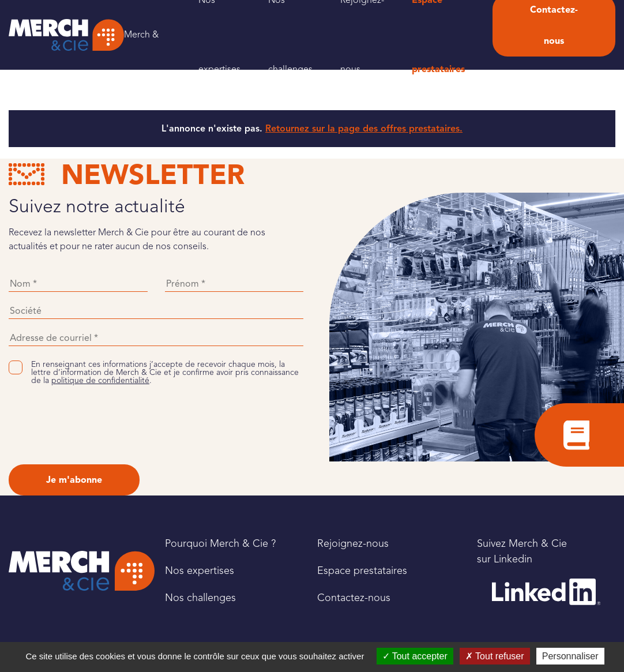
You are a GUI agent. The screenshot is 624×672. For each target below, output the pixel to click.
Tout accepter (415, 656)
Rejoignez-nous (353, 543)
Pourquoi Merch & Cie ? (220, 543)
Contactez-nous (354, 598)
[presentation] (96, 425)
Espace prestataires (362, 570)
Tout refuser (495, 656)
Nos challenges (200, 598)
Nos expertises (200, 570)
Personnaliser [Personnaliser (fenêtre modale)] (570, 656)
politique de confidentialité (100, 380)
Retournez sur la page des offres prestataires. (364, 129)
